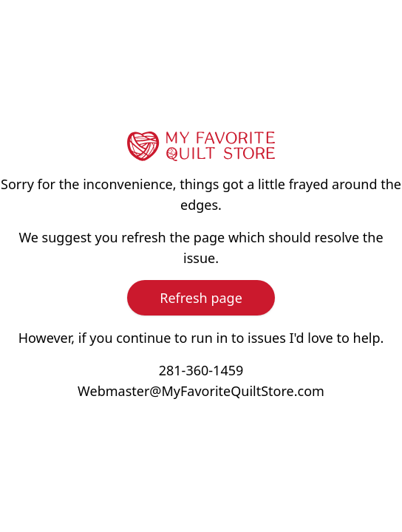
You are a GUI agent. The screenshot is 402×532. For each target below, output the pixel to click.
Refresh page (201, 298)
